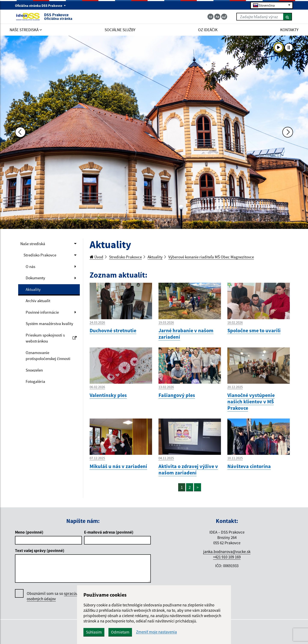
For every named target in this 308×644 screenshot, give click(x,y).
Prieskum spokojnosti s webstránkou (51, 338)
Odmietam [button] (120, 632)
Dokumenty (35, 278)
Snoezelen (34, 370)
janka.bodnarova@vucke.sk (227, 552)
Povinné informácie (42, 312)
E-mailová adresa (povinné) (109, 532)
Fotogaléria (35, 381)
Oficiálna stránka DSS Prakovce (40, 6)
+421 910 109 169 (227, 557)
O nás (30, 266)
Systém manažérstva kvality (49, 323)
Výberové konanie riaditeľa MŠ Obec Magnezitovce (211, 257)
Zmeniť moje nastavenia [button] (156, 632)
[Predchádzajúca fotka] (20, 132)
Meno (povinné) (29, 532)
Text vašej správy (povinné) (40, 550)
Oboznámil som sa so (57, 596)
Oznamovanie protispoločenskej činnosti (48, 356)
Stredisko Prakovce (40, 255)
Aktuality (33, 289)
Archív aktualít (38, 301)
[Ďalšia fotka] (288, 132)
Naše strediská (33, 244)
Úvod (96, 257)
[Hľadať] (288, 17)
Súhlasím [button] (94, 632)
